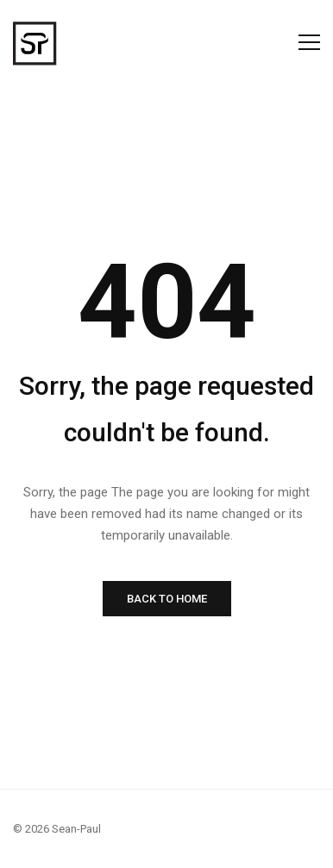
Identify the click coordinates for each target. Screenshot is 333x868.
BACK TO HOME (167, 599)
